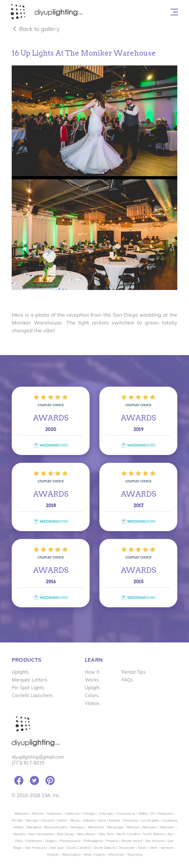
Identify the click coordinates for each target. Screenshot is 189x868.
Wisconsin (116, 854)
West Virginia (94, 854)
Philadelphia (93, 841)
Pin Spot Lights (28, 688)
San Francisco (36, 848)
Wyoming (135, 854)
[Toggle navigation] (174, 12)
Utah (154, 848)
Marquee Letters (30, 680)
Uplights (20, 672)
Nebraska (167, 827)
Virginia (53, 854)
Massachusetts (56, 827)
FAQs (127, 680)
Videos (92, 703)
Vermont (167, 848)
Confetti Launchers (32, 696)
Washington (71, 854)
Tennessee (127, 848)
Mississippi (115, 827)
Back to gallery (36, 29)
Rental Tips (133, 672)
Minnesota (96, 827)
